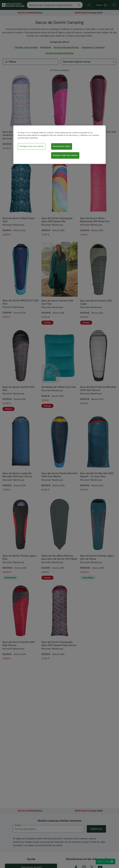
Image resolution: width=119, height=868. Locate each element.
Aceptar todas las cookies (65, 155)
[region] (59, 145)
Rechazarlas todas (62, 146)
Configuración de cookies (31, 146)
